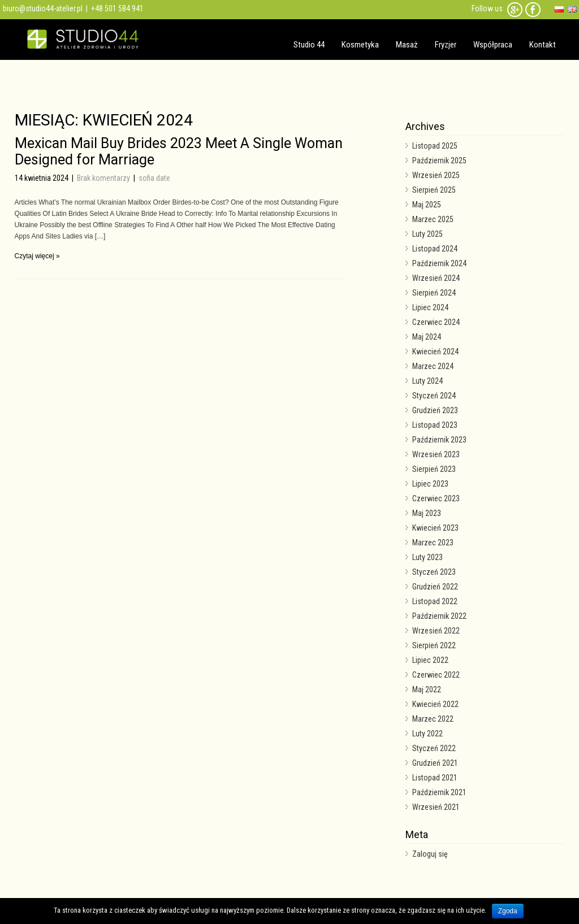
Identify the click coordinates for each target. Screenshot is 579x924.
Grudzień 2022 (435, 587)
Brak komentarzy (104, 178)
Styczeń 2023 (434, 572)
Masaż (407, 45)
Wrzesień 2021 (436, 807)
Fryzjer (446, 45)
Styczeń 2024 (434, 396)
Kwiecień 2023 (435, 528)
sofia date (154, 178)
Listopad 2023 (435, 425)
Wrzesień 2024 (436, 278)
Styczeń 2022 (434, 748)
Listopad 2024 (435, 249)
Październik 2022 (439, 616)
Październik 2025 (439, 160)
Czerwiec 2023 (436, 498)
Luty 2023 (427, 557)
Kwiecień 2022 (435, 704)
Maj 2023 (427, 513)
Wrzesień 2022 (436, 631)
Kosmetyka (360, 45)
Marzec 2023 (433, 543)
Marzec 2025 (433, 219)
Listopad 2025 (435, 146)
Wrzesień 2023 (436, 454)
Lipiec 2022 (430, 660)
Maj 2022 (427, 689)
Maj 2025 (427, 205)
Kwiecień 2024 (435, 352)
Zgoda (508, 911)
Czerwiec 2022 (436, 675)
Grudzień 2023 (435, 410)
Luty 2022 (427, 734)
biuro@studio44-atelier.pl (43, 8)
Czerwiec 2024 (436, 322)
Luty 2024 (427, 381)
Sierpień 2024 (434, 293)
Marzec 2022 (433, 719)
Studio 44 (309, 45)
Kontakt (543, 45)
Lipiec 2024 (430, 307)
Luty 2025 (427, 234)
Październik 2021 (439, 792)
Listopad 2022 (435, 601)
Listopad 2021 (435, 778)
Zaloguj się (430, 854)
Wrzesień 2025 (436, 175)
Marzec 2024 (433, 366)
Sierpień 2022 (434, 645)
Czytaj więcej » (37, 256)
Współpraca (493, 45)
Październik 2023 (439, 440)
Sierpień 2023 (434, 469)
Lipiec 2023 (430, 484)
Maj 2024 (427, 337)
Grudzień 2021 (435, 763)
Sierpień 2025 (434, 190)
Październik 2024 (439, 263)
